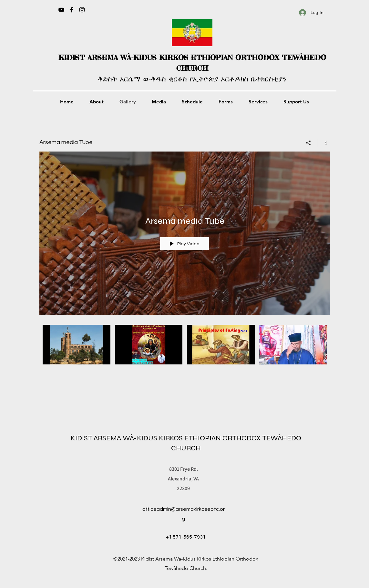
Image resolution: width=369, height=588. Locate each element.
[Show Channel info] (324, 143)
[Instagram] (82, 10)
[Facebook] (72, 10)
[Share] (308, 143)
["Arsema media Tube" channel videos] (185, 352)
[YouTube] (61, 10)
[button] (159, 102)
